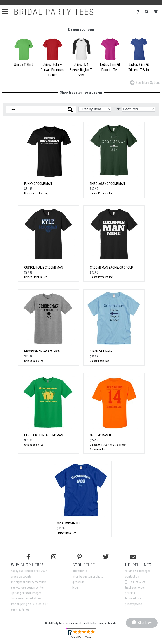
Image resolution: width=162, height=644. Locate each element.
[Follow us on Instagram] (54, 557)
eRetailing (92, 623)
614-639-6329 (135, 582)
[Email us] (133, 557)
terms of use (133, 598)
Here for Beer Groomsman (44, 435)
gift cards (78, 582)
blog (75, 588)
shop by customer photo (88, 577)
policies (130, 593)
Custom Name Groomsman (44, 268)
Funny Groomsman (38, 184)
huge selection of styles (26, 598)
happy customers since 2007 (29, 571)
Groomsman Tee (102, 435)
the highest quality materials (29, 582)
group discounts (21, 577)
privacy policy (133, 604)
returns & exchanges (138, 571)
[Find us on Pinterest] (80, 557)
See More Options (145, 83)
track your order (135, 588)
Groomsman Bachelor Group (111, 268)
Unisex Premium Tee (101, 193)
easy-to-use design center (27, 588)
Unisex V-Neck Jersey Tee (39, 193)
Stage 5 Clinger (101, 351)
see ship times (20, 610)
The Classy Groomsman (107, 184)
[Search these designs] (41, 109)
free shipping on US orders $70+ (31, 604)
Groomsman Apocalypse (42, 351)
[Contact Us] (139, 12)
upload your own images (26, 593)
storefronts (80, 571)
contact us (132, 577)
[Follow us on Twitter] (106, 557)
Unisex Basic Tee (34, 361)
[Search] (148, 12)
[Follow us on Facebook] (28, 557)
